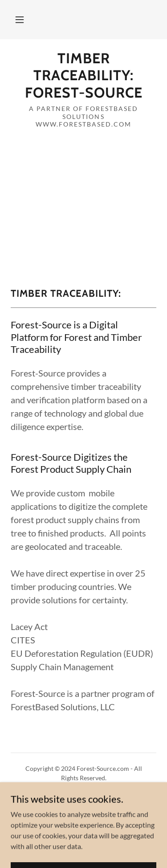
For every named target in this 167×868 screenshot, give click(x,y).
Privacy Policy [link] (83, 799)
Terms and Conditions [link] (83, 810)
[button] (20, 20)
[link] (83, 76)
